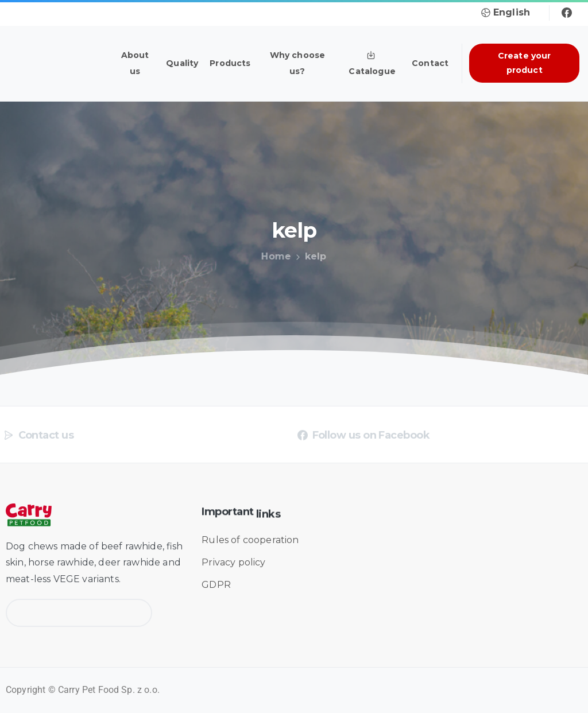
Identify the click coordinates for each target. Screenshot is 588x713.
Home (274, 256)
